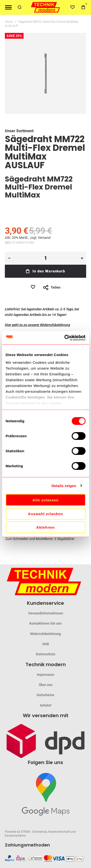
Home (9, 22)
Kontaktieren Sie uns (45, 623)
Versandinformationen (46, 613)
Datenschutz (46, 654)
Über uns (46, 685)
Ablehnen (45, 527)
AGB (46, 644)
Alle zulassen (45, 500)
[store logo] (46, 7)
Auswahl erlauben (45, 514)
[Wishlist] (73, 7)
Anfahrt (46, 705)
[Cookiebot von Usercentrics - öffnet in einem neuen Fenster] (65, 338)
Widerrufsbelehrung (45, 634)
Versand (44, 238)
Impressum (45, 675)
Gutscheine (45, 695)
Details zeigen (64, 485)
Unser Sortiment (19, 131)
